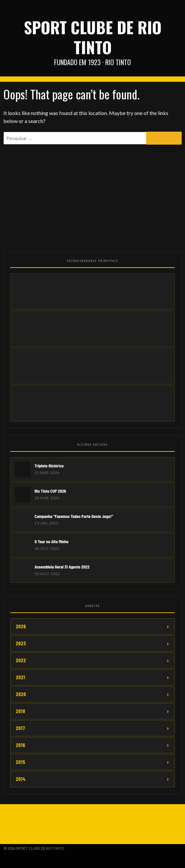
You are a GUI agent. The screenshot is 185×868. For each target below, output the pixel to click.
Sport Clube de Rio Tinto (93, 37)
